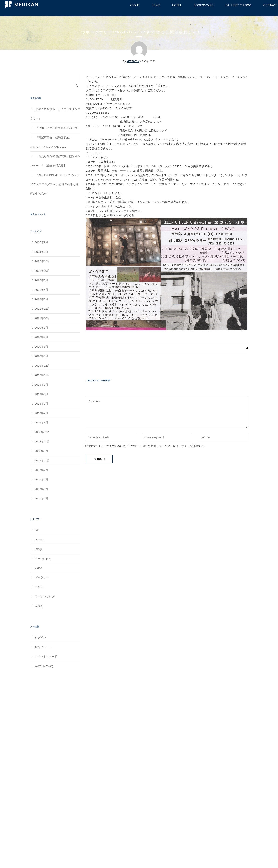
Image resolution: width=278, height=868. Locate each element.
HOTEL (177, 5)
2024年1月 (42, 252)
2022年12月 (42, 261)
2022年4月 (42, 290)
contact (270, 5)
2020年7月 (42, 337)
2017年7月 (42, 470)
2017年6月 (42, 479)
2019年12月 (42, 366)
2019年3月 (42, 422)
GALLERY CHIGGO (238, 5)
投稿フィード (43, 647)
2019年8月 (42, 394)
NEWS (156, 5)
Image (39, 549)
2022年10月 (42, 271)
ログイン (40, 637)
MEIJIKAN (133, 61)
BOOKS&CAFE (204, 5)
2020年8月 (42, 328)
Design (39, 539)
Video (38, 568)
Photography (43, 558)
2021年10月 (42, 318)
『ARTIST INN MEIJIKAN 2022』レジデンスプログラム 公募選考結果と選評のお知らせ (55, 184)
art (36, 530)
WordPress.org (44, 666)
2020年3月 (42, 356)
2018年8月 (42, 451)
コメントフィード (46, 656)
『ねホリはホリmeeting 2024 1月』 (58, 128)
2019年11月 (42, 375)
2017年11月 (42, 460)
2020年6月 (42, 347)
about (135, 5)
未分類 (39, 606)
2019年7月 (42, 403)
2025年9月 (42, 242)
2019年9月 (42, 385)
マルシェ (40, 587)
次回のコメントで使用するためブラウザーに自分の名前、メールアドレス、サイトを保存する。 (146, 446)
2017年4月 (42, 498)
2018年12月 (42, 432)
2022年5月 (42, 280)
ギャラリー (42, 577)
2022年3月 (42, 299)
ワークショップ (45, 596)
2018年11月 (42, 441)
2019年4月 (42, 413)
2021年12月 (42, 309)
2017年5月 (42, 489)
